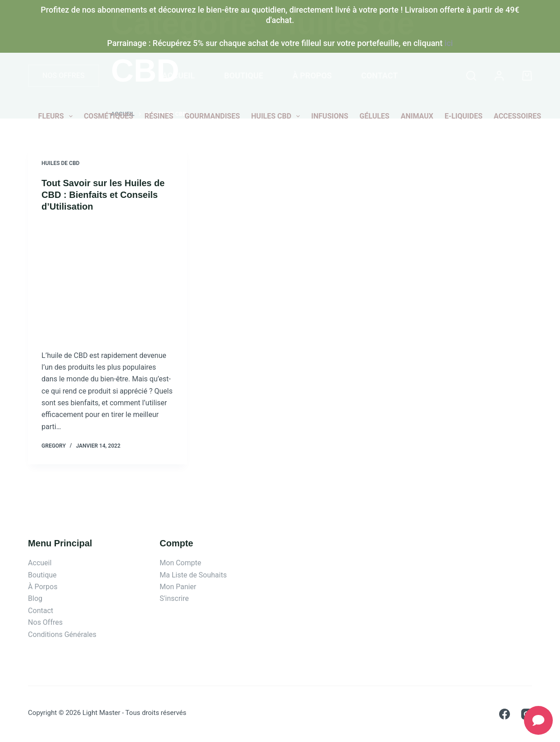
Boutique (244, 76)
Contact (379, 76)
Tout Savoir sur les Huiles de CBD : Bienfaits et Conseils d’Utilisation (103, 195)
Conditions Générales (62, 634)
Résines (159, 116)
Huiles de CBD (60, 163)
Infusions (330, 116)
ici (449, 43)
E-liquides (464, 116)
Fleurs (57, 116)
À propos (312, 76)
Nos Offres (45, 622)
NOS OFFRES (63, 76)
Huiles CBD (277, 116)
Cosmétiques (109, 116)
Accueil (179, 76)
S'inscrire (174, 598)
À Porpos (43, 587)
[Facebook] (505, 714)
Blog (35, 598)
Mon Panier (178, 587)
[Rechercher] (471, 76)
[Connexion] (499, 76)
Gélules (374, 116)
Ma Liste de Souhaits (193, 575)
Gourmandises (212, 116)
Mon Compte (180, 563)
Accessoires (517, 116)
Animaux (417, 116)
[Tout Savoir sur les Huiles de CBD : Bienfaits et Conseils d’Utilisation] (108, 281)
